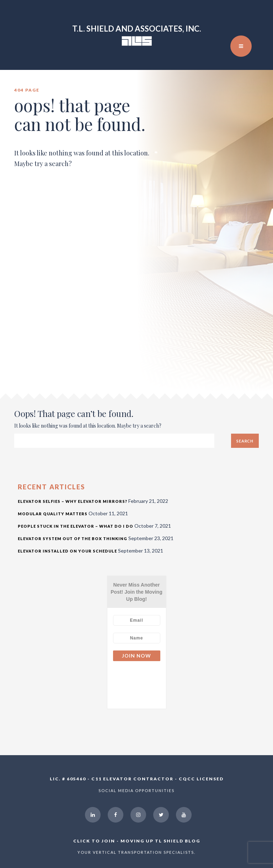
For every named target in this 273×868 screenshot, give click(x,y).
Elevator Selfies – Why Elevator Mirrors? (73, 501)
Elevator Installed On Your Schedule (67, 551)
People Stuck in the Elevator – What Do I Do (76, 526)
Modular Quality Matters (53, 514)
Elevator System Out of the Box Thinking (73, 539)
